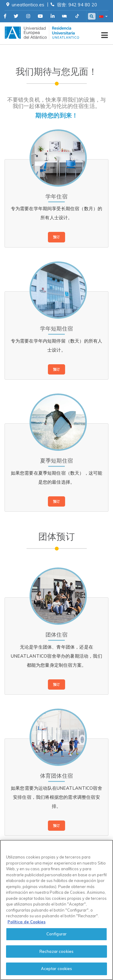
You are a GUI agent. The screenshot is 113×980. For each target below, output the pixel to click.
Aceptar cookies (57, 969)
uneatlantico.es (28, 5)
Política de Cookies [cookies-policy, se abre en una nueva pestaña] (27, 922)
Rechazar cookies (56, 951)
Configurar (56, 934)
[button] (103, 17)
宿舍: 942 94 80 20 (77, 5)
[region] (56, 910)
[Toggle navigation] (105, 33)
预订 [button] (56, 237)
